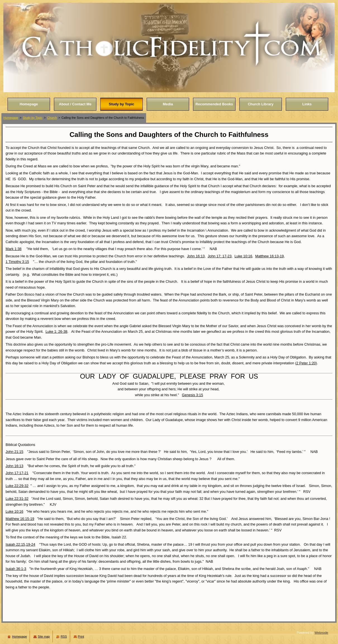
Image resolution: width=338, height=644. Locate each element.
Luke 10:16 (243, 256)
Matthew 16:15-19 (20, 519)
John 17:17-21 (17, 473)
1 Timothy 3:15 (17, 262)
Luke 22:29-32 (17, 486)
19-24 (31, 544)
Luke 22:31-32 (17, 499)
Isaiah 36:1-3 (16, 569)
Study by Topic (33, 118)
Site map (44, 636)
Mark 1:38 (14, 249)
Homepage (11, 118)
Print (81, 636)
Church (52, 118)
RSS (64, 636)
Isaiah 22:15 (15, 544)
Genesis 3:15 (192, 395)
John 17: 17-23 (219, 256)
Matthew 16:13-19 (269, 256)
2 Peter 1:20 (306, 363)
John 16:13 (196, 256)
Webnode (321, 633)
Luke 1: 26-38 (56, 331)
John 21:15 (14, 452)
